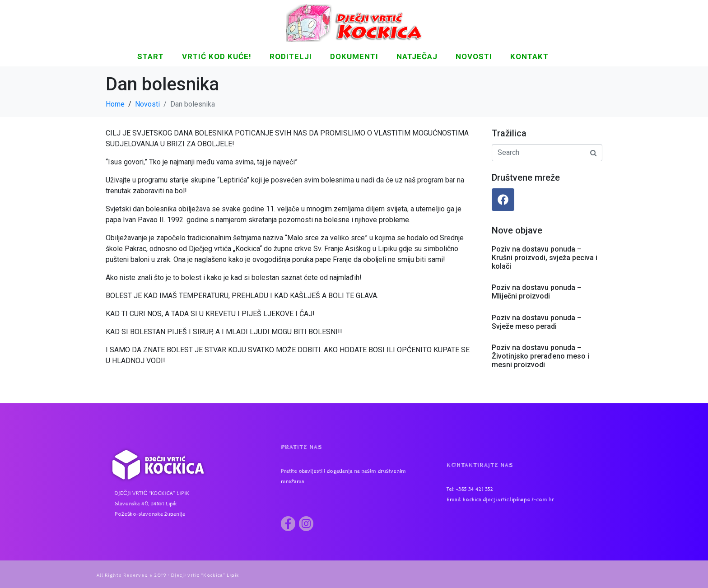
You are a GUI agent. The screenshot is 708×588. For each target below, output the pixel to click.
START (151, 56)
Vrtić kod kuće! (217, 56)
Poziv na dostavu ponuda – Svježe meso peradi (537, 322)
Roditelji (291, 56)
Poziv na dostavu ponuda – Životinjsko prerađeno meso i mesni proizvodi (540, 356)
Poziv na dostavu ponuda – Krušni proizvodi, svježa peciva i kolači (545, 258)
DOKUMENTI (354, 56)
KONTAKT (529, 56)
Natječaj (417, 56)
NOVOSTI (474, 56)
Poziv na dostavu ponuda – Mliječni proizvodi (537, 292)
